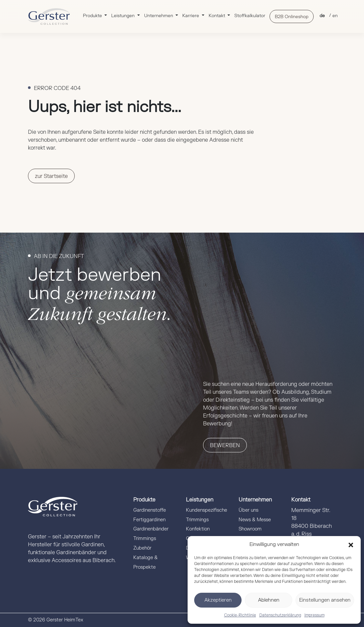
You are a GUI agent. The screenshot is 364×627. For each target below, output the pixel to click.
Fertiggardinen (149, 520)
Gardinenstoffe (150, 510)
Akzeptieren (218, 600)
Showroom (250, 529)
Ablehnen (269, 600)
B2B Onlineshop (292, 17)
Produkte (93, 16)
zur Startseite (51, 176)
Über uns (248, 510)
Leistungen (124, 16)
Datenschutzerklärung (280, 615)
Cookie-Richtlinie (240, 615)
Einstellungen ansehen (325, 600)
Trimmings (145, 539)
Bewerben (225, 445)
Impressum (314, 615)
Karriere (191, 16)
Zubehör (142, 548)
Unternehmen (159, 16)
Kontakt (218, 16)
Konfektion (198, 529)
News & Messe (255, 520)
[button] (351, 545)
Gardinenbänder (151, 529)
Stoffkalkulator (250, 16)
